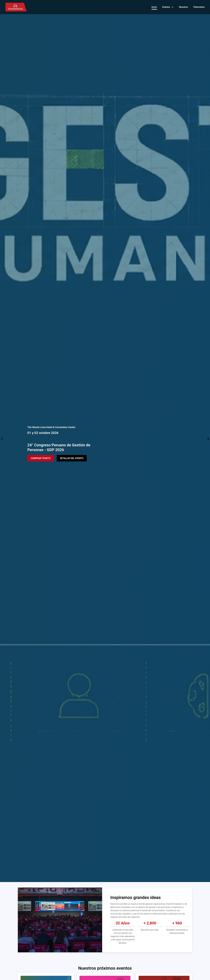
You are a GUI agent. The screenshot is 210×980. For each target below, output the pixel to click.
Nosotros (184, 7)
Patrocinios (199, 7)
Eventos (168, 7)
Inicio (154, 7)
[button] (2, 439)
